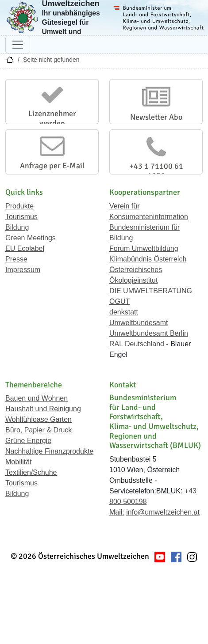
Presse (16, 259)
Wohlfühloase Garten (39, 419)
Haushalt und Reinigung (43, 409)
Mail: (117, 512)
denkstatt (124, 312)
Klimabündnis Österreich (148, 259)
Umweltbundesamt (139, 323)
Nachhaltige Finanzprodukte (49, 451)
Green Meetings (31, 238)
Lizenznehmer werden (52, 118)
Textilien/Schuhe (31, 472)
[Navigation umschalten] (18, 45)
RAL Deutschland (137, 344)
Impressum (23, 270)
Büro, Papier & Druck (39, 430)
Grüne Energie (28, 441)
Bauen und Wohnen (37, 398)
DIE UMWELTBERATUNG (151, 291)
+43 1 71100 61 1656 (156, 171)
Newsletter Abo (156, 117)
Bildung (17, 227)
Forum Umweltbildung (144, 248)
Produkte (19, 206)
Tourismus (21, 217)
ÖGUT (119, 301)
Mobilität (19, 462)
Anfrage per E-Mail (52, 166)
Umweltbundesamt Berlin (149, 333)
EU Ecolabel (25, 248)
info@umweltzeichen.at (163, 512)
